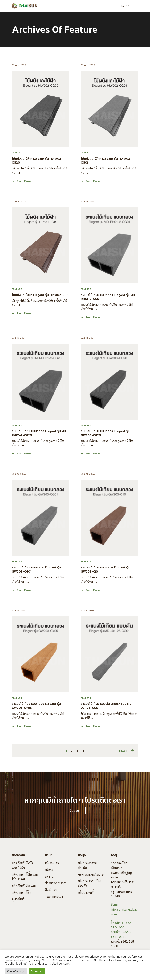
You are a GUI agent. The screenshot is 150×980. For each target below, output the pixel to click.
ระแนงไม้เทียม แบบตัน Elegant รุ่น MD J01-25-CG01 (106, 706)
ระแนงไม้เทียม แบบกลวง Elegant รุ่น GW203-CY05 (36, 706)
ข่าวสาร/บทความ (56, 883)
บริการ (49, 870)
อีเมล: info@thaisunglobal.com (124, 909)
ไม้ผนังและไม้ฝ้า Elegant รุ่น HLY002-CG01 (106, 160)
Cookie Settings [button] (16, 971)
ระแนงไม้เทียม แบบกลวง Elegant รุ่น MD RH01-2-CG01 (108, 297)
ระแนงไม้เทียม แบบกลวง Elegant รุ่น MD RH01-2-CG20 (39, 433)
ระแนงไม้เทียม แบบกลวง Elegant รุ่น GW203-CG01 (36, 569)
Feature (17, 153)
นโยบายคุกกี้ (86, 892)
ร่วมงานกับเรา (54, 896)
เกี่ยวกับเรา (52, 863)
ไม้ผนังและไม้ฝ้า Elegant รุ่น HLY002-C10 (40, 295)
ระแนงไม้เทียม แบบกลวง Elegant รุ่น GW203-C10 (105, 569)
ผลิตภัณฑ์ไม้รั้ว (21, 892)
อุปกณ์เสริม (19, 899)
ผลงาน (49, 876)
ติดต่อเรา (51, 890)
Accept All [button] (37, 971)
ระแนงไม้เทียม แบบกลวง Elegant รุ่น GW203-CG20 (105, 433)
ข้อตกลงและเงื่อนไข (91, 874)
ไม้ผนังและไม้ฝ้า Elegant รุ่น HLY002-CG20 (37, 160)
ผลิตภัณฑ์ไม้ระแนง (24, 886)
